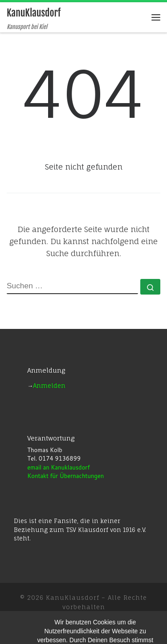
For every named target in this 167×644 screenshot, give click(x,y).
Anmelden (49, 386)
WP (59, 620)
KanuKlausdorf (73, 598)
